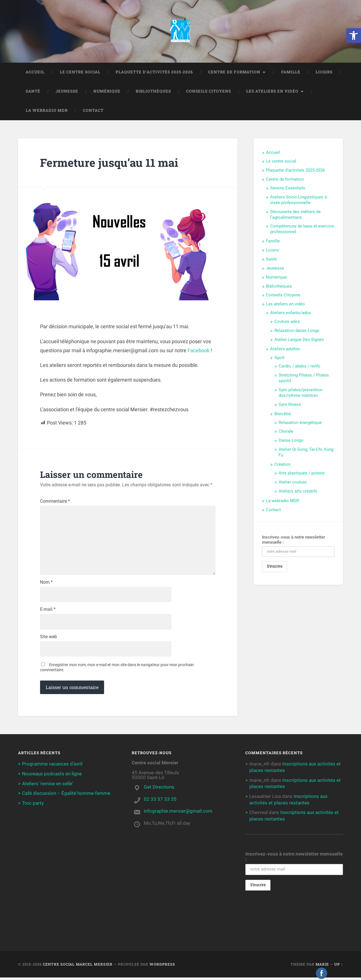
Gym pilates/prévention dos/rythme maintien (301, 393)
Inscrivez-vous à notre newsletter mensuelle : (293, 540)
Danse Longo (291, 441)
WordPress (162, 967)
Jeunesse (67, 92)
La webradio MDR (47, 111)
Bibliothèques (153, 92)
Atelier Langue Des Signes (299, 340)
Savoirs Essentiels (288, 189)
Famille (291, 73)
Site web (49, 639)
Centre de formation (234, 73)
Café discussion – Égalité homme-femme (66, 795)
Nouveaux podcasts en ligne (52, 776)
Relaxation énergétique (300, 423)
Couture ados (287, 322)
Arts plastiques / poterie (302, 474)
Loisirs (324, 73)
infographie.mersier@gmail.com (178, 813)
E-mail (48, 612)
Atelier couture (293, 483)
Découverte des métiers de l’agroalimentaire (295, 215)
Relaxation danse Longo (297, 331)
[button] (354, 36)
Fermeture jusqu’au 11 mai (111, 163)
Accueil (35, 73)
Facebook (199, 351)
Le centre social (80, 73)
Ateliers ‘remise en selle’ (47, 786)
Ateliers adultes (285, 349)
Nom (46, 584)
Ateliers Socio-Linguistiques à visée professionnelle (299, 200)
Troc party (33, 805)
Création (282, 465)
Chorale (286, 432)
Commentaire (55, 502)
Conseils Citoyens (209, 92)
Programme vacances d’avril (52, 767)
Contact (93, 111)
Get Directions (159, 789)
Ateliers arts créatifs (298, 492)
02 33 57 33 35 (160, 802)
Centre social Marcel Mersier (78, 967)
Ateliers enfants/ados (291, 313)
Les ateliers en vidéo (272, 92)
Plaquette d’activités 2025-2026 (154, 73)
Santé (33, 92)
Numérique (107, 92)
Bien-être (283, 414)
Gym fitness (290, 405)
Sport (279, 358)
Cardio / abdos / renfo (300, 367)
